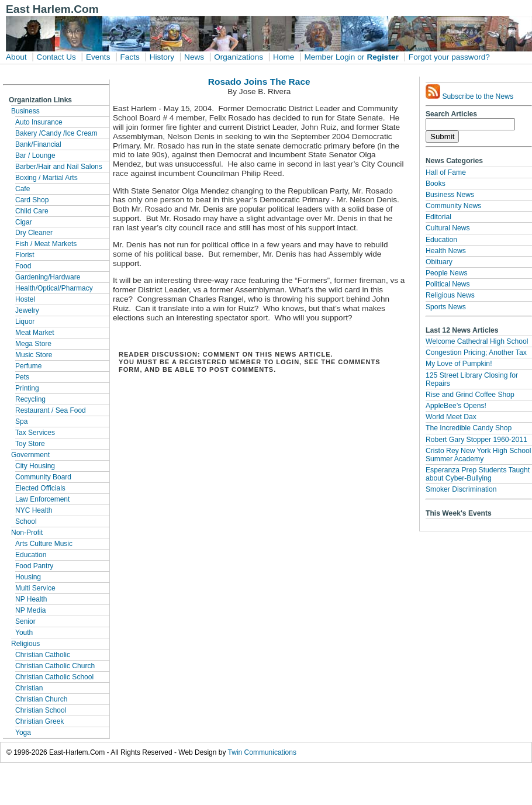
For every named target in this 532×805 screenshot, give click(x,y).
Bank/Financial (38, 144)
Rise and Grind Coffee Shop (470, 395)
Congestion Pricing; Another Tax (476, 353)
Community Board (43, 477)
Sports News (446, 307)
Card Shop (32, 200)
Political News (448, 284)
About (16, 57)
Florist (25, 255)
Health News (446, 251)
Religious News (450, 295)
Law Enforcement (42, 499)
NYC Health (34, 510)
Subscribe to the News (469, 92)
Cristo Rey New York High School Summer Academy (478, 455)
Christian (29, 688)
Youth (24, 633)
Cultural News (448, 228)
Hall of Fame (446, 172)
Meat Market (35, 333)
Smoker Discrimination (461, 489)
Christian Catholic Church (55, 666)
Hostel (25, 299)
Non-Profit (27, 533)
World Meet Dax (451, 417)
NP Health (31, 599)
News (194, 57)
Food (23, 266)
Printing (27, 388)
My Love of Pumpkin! (459, 364)
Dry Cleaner (34, 233)
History (162, 57)
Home (284, 57)
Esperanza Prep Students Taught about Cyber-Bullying (478, 474)
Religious (25, 644)
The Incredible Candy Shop (469, 428)
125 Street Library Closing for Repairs (472, 379)
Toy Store (30, 444)
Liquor (25, 322)
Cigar (24, 222)
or (361, 57)
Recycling (30, 399)
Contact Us (56, 57)
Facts (129, 57)
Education (31, 555)
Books (436, 184)
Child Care (32, 211)
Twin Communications (262, 752)
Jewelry (27, 310)
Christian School (41, 710)
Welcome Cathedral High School (477, 341)
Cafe (23, 189)
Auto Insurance (39, 122)
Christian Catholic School (54, 677)
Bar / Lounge (35, 156)
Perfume (28, 366)
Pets (22, 377)
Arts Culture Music (44, 544)
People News (447, 273)
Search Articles (451, 114)
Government (30, 455)
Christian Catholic (43, 655)
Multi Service (35, 588)
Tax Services (35, 433)
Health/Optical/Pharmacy (54, 288)
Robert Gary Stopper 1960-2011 (476, 440)
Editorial (438, 217)
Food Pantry (34, 566)
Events (98, 57)
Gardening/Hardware (48, 277)
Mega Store (33, 344)
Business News (450, 195)
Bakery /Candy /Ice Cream (56, 133)
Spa (21, 421)
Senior (25, 621)
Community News (453, 206)
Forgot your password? (449, 57)
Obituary (439, 262)
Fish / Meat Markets (46, 244)
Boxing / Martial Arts (46, 178)
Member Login (329, 57)
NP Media (30, 610)
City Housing (35, 466)
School (26, 521)
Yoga (23, 733)
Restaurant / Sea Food (51, 410)
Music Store (34, 355)
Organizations (239, 57)
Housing (28, 577)
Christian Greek (39, 721)
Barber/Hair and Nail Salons (59, 167)
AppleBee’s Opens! (456, 406)
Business (25, 111)
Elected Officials (40, 488)
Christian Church (41, 699)
